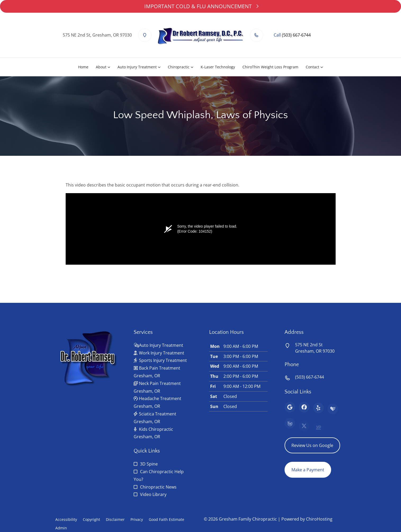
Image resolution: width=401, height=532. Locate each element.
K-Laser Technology (218, 67)
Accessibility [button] (66, 519)
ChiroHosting (319, 519)
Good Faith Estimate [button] (166, 519)
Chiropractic (179, 67)
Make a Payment (308, 470)
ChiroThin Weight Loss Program (270, 67)
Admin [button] (61, 528)
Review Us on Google (312, 445)
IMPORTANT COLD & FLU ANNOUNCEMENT (200, 6)
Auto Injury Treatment (137, 67)
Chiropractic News (158, 487)
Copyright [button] (91, 519)
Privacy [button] (137, 519)
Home (83, 67)
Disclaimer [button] (115, 519)
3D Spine (149, 464)
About (101, 67)
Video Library (153, 494)
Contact (312, 67)
